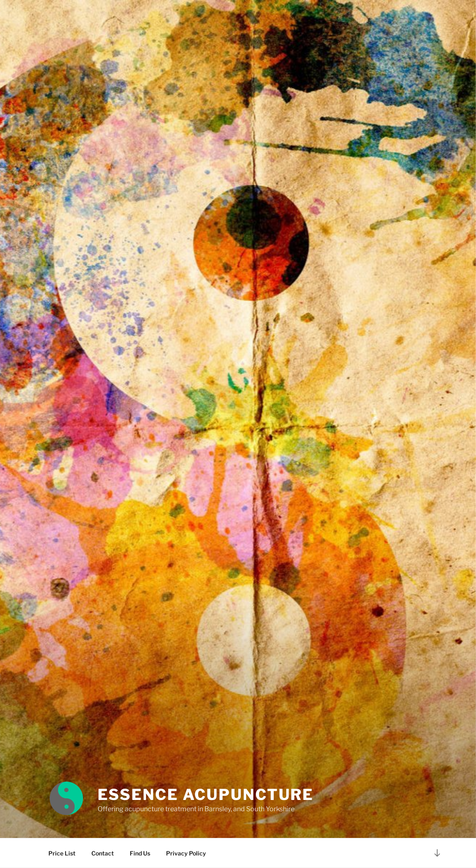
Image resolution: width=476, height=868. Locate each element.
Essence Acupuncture (206, 795)
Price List (62, 853)
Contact (103, 853)
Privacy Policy (186, 853)
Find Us (140, 853)
